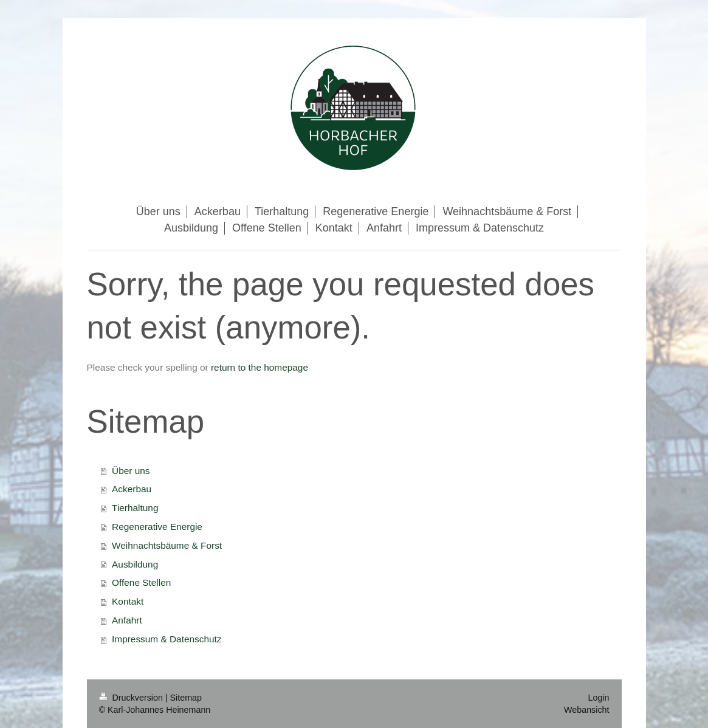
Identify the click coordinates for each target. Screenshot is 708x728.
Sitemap (186, 698)
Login (599, 698)
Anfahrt (127, 620)
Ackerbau (132, 489)
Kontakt (128, 601)
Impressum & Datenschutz (167, 639)
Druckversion (132, 698)
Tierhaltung (135, 508)
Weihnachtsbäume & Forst (167, 545)
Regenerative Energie (157, 527)
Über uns (131, 471)
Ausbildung (135, 564)
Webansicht (586, 710)
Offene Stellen (141, 582)
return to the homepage (259, 367)
